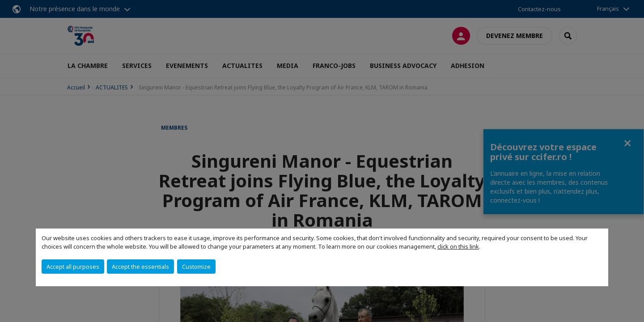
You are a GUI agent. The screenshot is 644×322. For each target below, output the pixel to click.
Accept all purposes (73, 267)
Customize (196, 267)
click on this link (458, 246)
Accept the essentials (140, 267)
